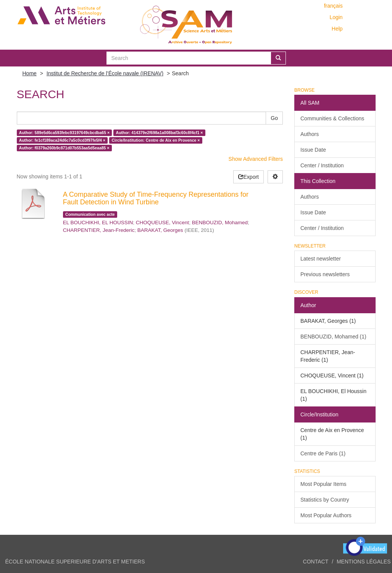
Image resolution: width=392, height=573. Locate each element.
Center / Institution (322, 165)
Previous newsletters (325, 274)
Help (337, 29)
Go (274, 118)
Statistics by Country (325, 500)
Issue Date (313, 150)
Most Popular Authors (326, 515)
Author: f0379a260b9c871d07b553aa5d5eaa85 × (64, 148)
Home (30, 73)
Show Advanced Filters (256, 159)
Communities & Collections (332, 118)
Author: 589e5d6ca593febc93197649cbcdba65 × (64, 133)
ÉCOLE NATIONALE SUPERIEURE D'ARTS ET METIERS (75, 562)
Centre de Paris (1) (323, 453)
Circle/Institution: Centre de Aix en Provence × (156, 140)
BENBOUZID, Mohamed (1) (333, 337)
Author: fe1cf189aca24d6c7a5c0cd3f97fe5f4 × (62, 140)
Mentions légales (364, 562)
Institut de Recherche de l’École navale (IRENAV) (105, 73)
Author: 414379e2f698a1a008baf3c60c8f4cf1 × (160, 133)
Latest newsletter (321, 259)
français (333, 6)
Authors (310, 134)
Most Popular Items (323, 484)
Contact (316, 562)
